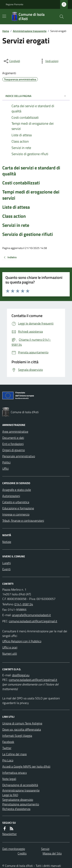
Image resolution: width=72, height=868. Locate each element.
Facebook (8, 742)
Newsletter (10, 834)
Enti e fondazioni (13, 444)
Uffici (5, 468)
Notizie (7, 542)
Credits (22, 853)
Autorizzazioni (11, 496)
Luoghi (7, 563)
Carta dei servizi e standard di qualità (31, 171)
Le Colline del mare (14, 754)
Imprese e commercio (16, 514)
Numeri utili (10, 654)
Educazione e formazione (18, 508)
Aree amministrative (15, 431)
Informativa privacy (15, 773)
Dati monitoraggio (14, 849)
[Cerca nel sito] (60, 17)
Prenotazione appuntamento (21, 804)
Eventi (6, 569)
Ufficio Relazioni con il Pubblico (22, 641)
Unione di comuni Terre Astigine (22, 723)
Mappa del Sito (52, 853)
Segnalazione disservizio (18, 800)
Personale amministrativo (19, 456)
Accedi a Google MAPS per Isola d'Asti (26, 766)
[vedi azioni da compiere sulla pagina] (49, 61)
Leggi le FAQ (10, 795)
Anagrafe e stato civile (17, 490)
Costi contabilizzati (21, 183)
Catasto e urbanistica (16, 502)
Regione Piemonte (14, 4)
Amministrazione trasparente (30, 31)
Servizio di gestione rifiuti (28, 234)
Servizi (45, 849)
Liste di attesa (16, 207)
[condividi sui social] (12, 61)
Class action (14, 216)
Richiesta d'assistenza (16, 809)
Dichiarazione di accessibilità (20, 785)
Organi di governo (14, 450)
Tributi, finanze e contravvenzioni (23, 521)
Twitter (7, 748)
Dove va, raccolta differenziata (22, 729)
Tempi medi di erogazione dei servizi (31, 195)
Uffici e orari (10, 647)
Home (6, 31)
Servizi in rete (16, 225)
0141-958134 (24, 604)
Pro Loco (8, 760)
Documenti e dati (13, 438)
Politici (6, 462)
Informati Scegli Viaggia (17, 736)
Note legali (9, 779)
